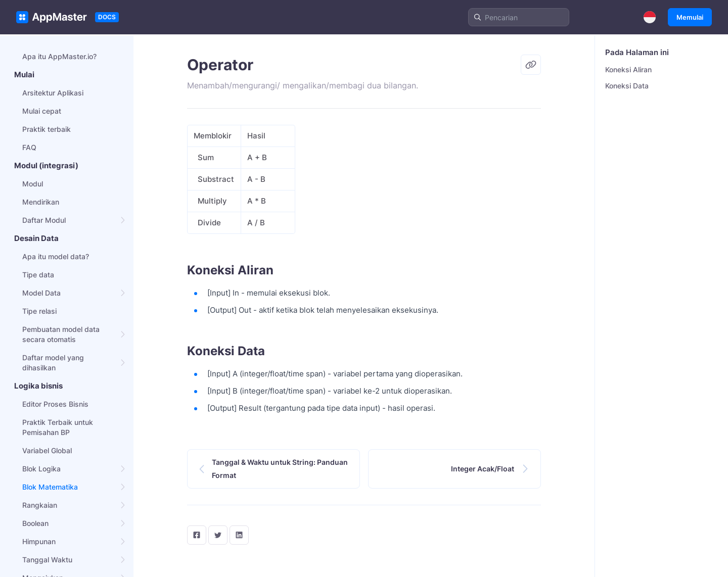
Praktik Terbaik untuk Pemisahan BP (58, 427)
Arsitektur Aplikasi (53, 93)
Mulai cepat (42, 111)
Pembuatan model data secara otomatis (61, 334)
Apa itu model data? (56, 256)
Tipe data (38, 275)
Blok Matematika (50, 487)
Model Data (41, 293)
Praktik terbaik (47, 129)
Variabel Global (47, 450)
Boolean (35, 523)
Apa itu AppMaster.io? (59, 56)
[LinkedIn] (239, 535)
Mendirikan (41, 202)
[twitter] (218, 535)
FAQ (29, 147)
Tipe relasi (39, 311)
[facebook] (197, 535)
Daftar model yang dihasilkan (53, 363)
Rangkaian (40, 505)
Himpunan (39, 541)
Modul (33, 184)
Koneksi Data (627, 86)
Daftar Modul (44, 220)
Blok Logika (41, 469)
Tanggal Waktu (47, 560)
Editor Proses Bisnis (55, 404)
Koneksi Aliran (628, 69)
